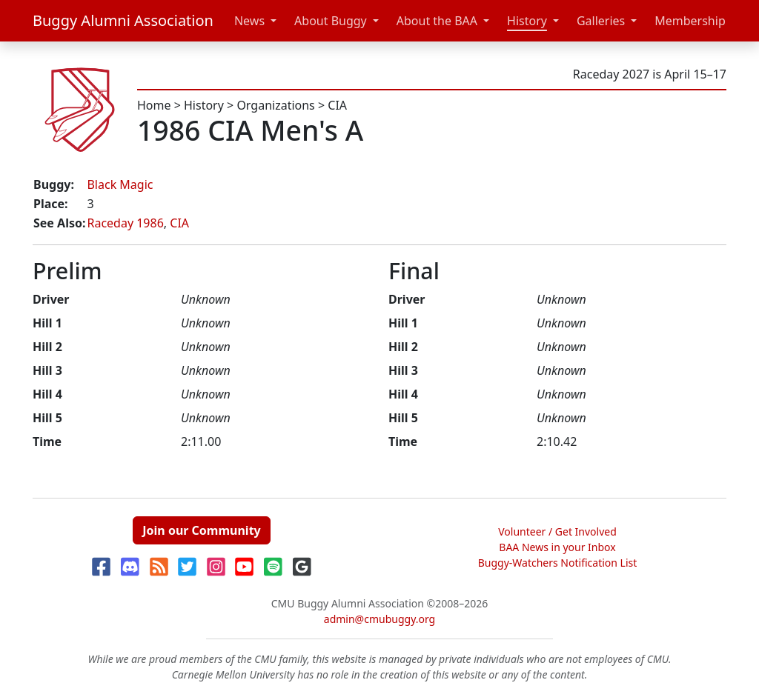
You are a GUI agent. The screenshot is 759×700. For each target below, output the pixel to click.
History (527, 21)
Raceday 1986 (125, 223)
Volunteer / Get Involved (557, 531)
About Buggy (331, 21)
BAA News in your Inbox (557, 547)
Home (154, 105)
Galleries (601, 21)
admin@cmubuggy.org (379, 619)
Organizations (275, 105)
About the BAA (437, 21)
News (249, 21)
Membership (690, 21)
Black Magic (120, 184)
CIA (337, 105)
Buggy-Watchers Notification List (558, 563)
